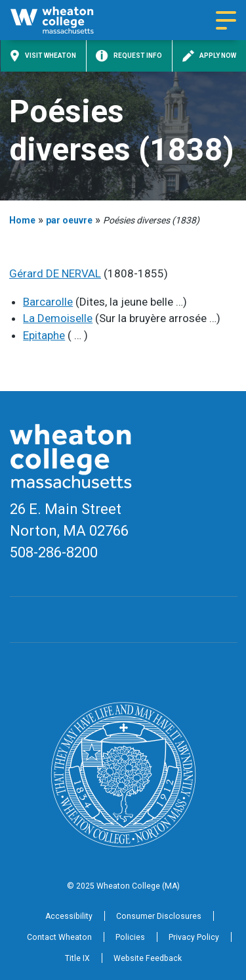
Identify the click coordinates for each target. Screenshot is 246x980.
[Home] (63, 20)
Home (22, 220)
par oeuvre (69, 220)
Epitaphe (44, 335)
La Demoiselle (58, 318)
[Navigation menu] (226, 20)
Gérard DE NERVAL (55, 273)
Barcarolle (48, 302)
